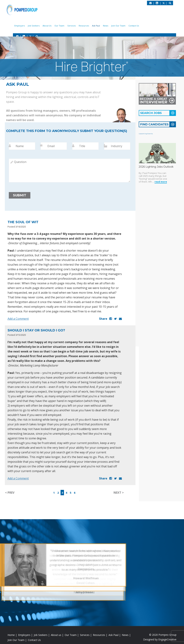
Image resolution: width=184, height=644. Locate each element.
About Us (54, 26)
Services (77, 26)
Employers (29, 26)
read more (161, 183)
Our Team (66, 26)
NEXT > (119, 493)
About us (56, 636)
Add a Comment (18, 319)
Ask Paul (99, 26)
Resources (88, 26)
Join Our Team (120, 26)
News (108, 26)
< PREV (10, 493)
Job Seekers (42, 26)
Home (11, 636)
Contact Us (134, 26)
